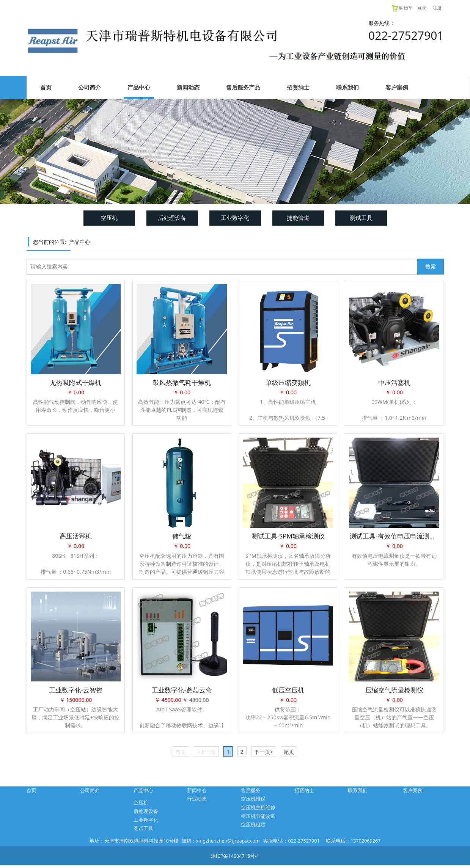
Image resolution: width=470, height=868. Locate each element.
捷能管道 (298, 218)
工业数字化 (235, 218)
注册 (437, 8)
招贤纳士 (298, 87)
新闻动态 (188, 87)
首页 (46, 87)
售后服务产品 (243, 87)
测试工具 (361, 218)
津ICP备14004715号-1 (235, 856)
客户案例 (397, 87)
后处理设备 (172, 218)
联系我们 (347, 87)
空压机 (109, 218)
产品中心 (139, 87)
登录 (422, 8)
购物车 (402, 8)
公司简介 (90, 87)
